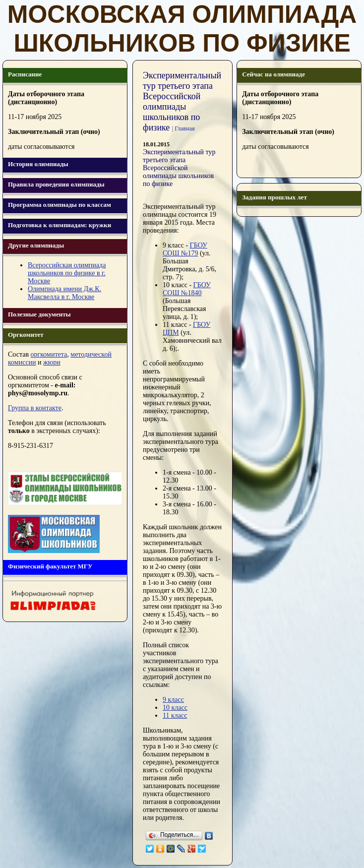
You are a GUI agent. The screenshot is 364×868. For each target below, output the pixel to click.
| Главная (183, 128)
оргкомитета (49, 354)
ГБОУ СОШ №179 (185, 249)
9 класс (173, 700)
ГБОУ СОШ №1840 (187, 289)
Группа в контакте (35, 408)
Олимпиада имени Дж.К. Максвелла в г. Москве (64, 293)
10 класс (175, 708)
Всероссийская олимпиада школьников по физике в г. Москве (67, 273)
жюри (52, 362)
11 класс (175, 715)
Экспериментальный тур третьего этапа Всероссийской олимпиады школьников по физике (179, 168)
